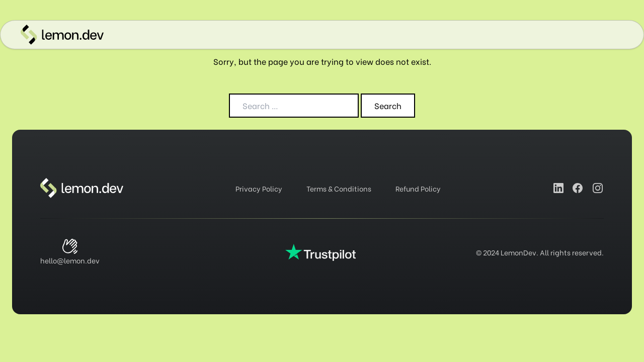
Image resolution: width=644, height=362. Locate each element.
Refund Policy (418, 188)
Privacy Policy (259, 188)
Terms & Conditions (339, 188)
